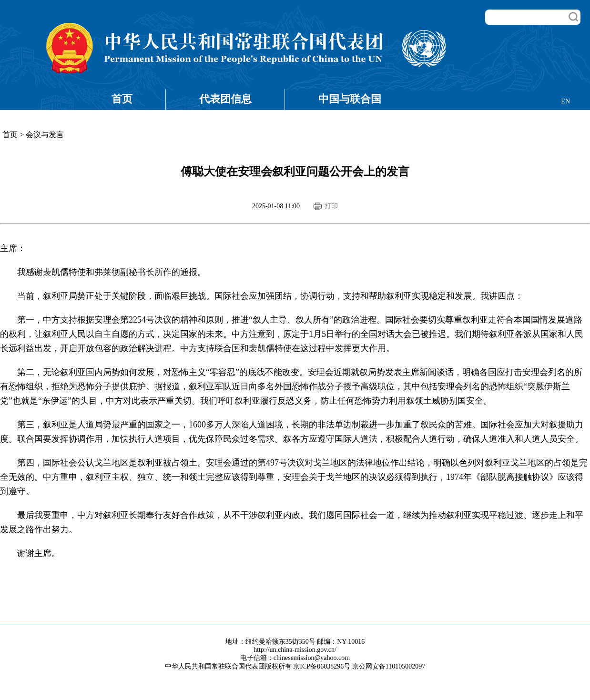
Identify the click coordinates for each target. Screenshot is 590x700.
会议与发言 (45, 135)
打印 (331, 206)
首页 (122, 99)
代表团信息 (225, 99)
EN (565, 101)
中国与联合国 (350, 99)
